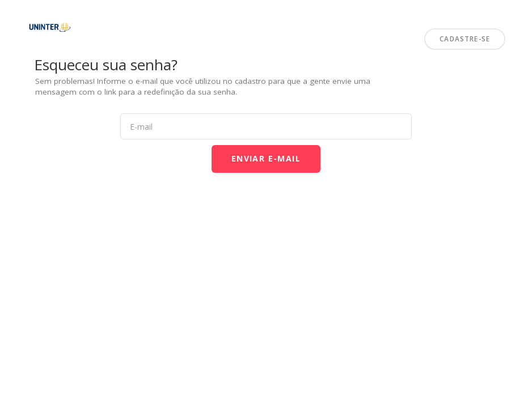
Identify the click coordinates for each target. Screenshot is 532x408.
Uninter (12, 13)
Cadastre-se (465, 39)
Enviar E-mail (266, 158)
